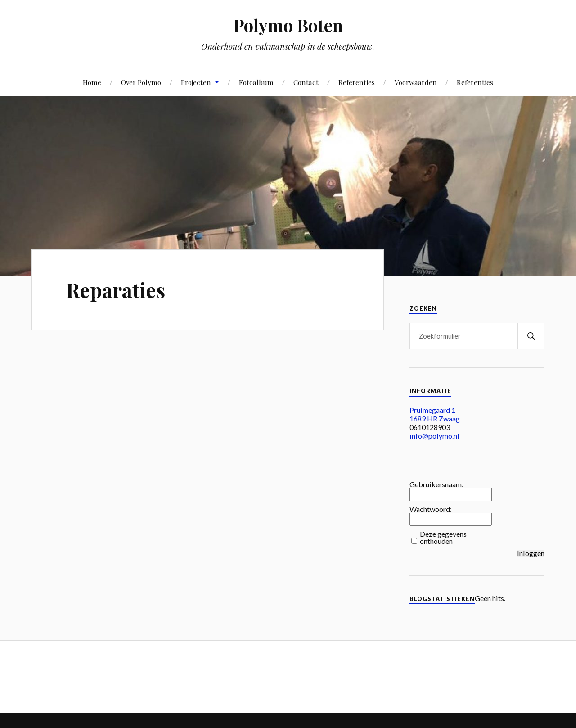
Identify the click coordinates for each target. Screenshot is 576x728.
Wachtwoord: (431, 509)
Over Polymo (141, 82)
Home (92, 82)
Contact (306, 82)
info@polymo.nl (434, 436)
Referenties (357, 82)
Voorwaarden (416, 82)
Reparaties (116, 290)
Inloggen (531, 553)
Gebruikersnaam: (436, 484)
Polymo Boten (288, 25)
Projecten (196, 82)
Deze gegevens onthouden (443, 538)
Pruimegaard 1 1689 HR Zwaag (435, 414)
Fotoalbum (256, 82)
